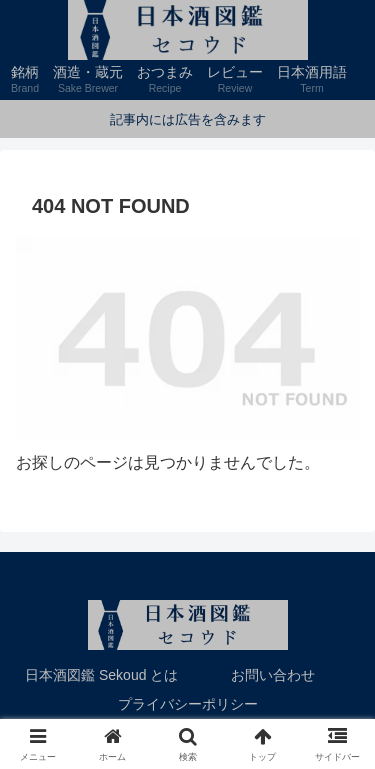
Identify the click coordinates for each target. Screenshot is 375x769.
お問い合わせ (273, 675)
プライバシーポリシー (188, 704)
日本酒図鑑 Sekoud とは (101, 675)
